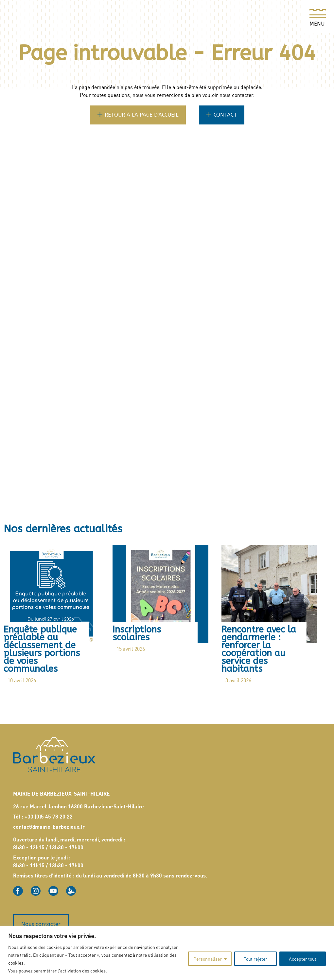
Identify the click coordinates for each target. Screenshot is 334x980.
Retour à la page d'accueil (141, 115)
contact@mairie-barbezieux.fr (49, 824)
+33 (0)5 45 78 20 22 (49, 814)
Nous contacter (41, 922)
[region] (167, 953)
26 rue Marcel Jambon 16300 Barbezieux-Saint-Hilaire (79, 804)
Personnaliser (208, 959)
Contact (225, 115)
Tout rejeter (255, 959)
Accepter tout (303, 959)
